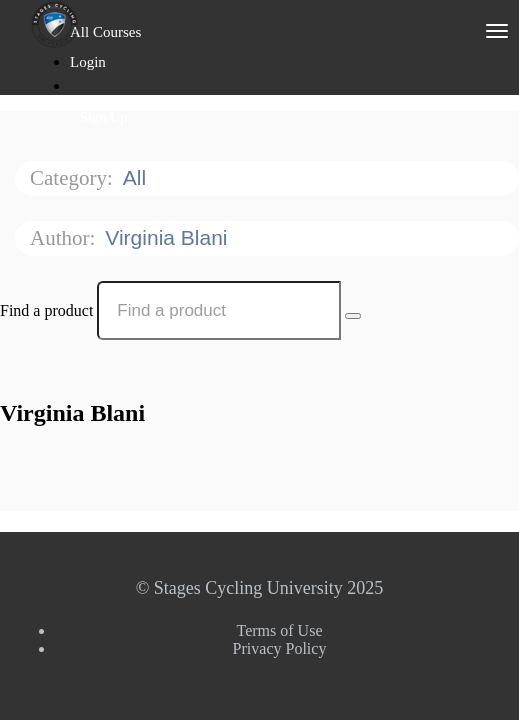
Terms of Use (280, 630)
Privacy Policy (280, 648)
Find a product (46, 310)
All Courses (105, 32)
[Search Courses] (353, 316)
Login (88, 62)
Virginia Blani (169, 237)
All (137, 177)
